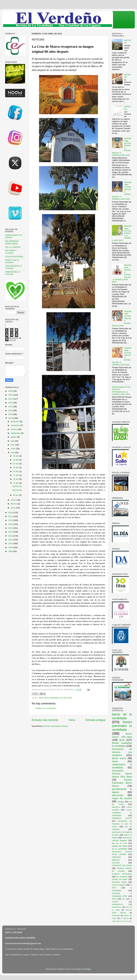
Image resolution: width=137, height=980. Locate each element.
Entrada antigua (96, 720)
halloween (116, 857)
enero (13, 508)
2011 (11, 540)
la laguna (125, 918)
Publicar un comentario (46, 708)
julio (13, 441)
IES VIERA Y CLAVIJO (11, 252)
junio (13, 445)
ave (124, 899)
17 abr (16, 475)
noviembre (16, 425)
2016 (11, 520)
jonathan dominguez (122, 874)
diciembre (15, 422)
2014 (11, 528)
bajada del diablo (120, 846)
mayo (13, 449)
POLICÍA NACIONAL (14, 257)
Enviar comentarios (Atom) (56, 726)
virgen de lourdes (122, 798)
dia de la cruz (119, 843)
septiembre (16, 433)
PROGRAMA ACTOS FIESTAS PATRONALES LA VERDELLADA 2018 (121, 391)
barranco (116, 807)
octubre (14, 429)
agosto (14, 437)
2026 (11, 391)
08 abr (16, 495)
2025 (11, 395)
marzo (14, 500)
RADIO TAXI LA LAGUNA (12, 261)
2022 (11, 406)
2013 (11, 532)
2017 (11, 516)
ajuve (122, 740)
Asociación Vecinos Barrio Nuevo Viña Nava (122, 774)
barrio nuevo (119, 758)
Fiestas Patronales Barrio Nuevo (122, 783)
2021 (11, 410)
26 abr (16, 460)
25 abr (16, 464)
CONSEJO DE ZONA (122, 865)
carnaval (116, 863)
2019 (11, 418)
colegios (121, 802)
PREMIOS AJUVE (122, 818)
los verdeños (122, 877)
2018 (11, 513)
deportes (116, 860)
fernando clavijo (119, 882)
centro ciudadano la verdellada (122, 813)
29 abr (16, 456)
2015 (11, 524)
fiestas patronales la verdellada (122, 726)
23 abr (16, 467)
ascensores (117, 907)
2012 (11, 536)
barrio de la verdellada (49, 698)
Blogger (88, 969)
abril (13, 453)
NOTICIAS (17, 486)
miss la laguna (119, 885)
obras (115, 761)
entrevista (116, 916)
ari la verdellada (120, 849)
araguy (114, 921)
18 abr (16, 471)
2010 (11, 543)
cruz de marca (66, 698)
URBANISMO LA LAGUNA (13, 273)
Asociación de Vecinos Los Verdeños (122, 752)
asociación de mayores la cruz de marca (122, 824)
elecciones (118, 795)
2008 (11, 551)
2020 (11, 414)
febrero (14, 504)
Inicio (72, 720)
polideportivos (117, 904)
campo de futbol (120, 879)
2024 (11, 399)
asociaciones (124, 921)
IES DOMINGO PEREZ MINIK (12, 242)
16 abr (16, 479)
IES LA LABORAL (13, 247)
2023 (11, 403)
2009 (11, 547)
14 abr (16, 483)
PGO (114, 899)
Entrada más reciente (45, 720)
